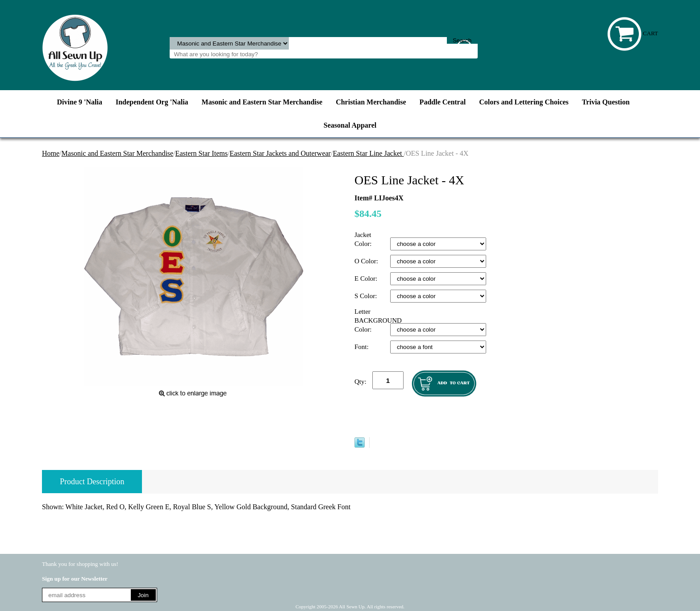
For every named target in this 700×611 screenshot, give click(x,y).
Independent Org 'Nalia (152, 102)
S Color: (367, 296)
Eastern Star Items (202, 153)
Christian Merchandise (371, 102)
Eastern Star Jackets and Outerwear (280, 153)
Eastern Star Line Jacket (368, 153)
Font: (362, 347)
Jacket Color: (364, 239)
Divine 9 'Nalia (80, 102)
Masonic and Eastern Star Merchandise (262, 102)
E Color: (367, 278)
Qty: (360, 382)
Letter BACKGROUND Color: (372, 320)
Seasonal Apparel (350, 125)
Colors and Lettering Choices (524, 102)
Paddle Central (443, 102)
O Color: (367, 261)
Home (51, 153)
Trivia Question (606, 102)
